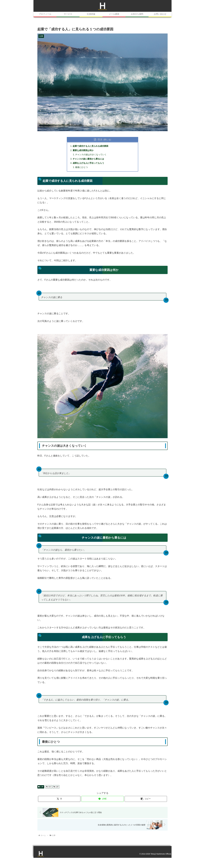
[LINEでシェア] (102, 799)
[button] (146, 799)
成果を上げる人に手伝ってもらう (88, 163)
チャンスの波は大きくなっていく (91, 154)
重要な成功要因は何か (83, 150)
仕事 (41, 787)
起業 (56, 787)
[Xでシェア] (59, 799)
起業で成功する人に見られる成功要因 (90, 146)
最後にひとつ (81, 167)
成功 (49, 787)
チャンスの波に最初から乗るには (88, 159)
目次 (100, 139)
